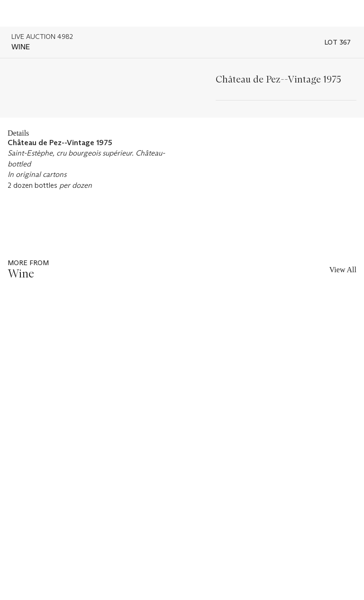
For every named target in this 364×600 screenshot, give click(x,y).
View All (343, 270)
